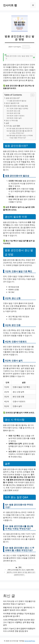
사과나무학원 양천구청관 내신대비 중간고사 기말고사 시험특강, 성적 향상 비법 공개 (19, 622)
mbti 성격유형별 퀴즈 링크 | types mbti (21, 570)
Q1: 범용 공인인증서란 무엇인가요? (21, 128)
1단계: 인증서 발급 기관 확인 (19, 108)
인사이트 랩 (10, 5)
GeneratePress (30, 641)
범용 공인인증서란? (13, 98)
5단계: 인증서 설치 (16, 118)
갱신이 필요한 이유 (13, 103)
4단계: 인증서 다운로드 (17, 116)
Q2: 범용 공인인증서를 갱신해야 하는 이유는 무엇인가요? (21, 132)
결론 (7, 123)
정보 (20, 567)
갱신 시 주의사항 (12, 120)
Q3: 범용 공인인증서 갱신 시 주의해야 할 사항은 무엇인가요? (21, 137)
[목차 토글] (31, 95)
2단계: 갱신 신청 (15, 111)
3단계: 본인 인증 (15, 113)
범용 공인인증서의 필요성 (18, 101)
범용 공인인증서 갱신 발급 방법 (17, 106)
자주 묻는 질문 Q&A (13, 126)
